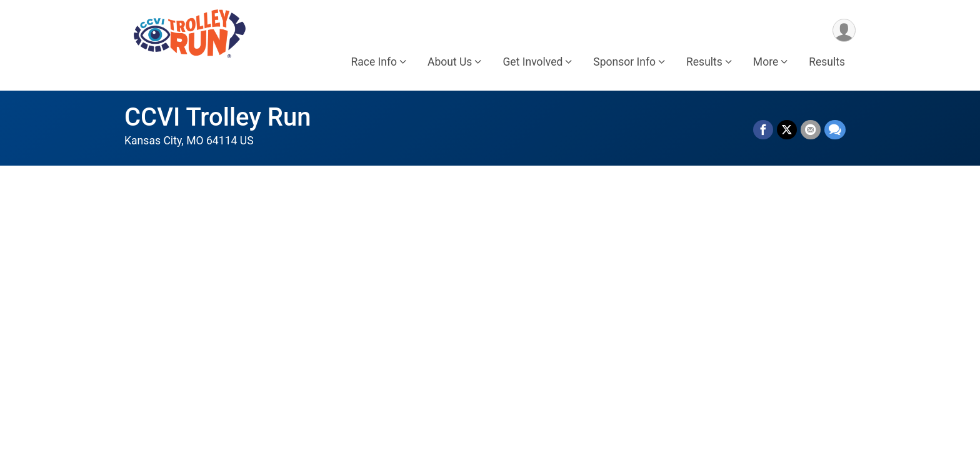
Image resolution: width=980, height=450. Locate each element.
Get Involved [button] (532, 62)
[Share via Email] (811, 130)
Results (827, 62)
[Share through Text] (835, 130)
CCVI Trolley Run (218, 117)
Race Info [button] (374, 62)
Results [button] (704, 62)
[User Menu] (844, 30)
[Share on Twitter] (787, 130)
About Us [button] (450, 62)
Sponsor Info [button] (624, 62)
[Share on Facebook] (763, 130)
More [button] (766, 62)
